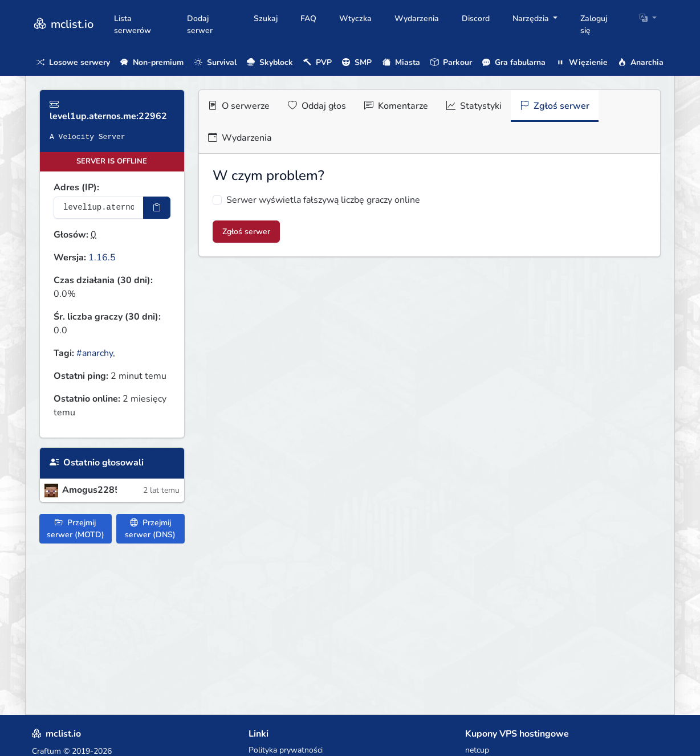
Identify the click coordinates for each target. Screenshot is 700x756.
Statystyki (474, 106)
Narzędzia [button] (532, 19)
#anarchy (95, 353)
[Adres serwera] (99, 208)
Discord (476, 19)
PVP (318, 62)
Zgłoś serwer (555, 106)
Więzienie (582, 62)
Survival (215, 62)
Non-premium (152, 62)
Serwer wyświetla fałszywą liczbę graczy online (323, 200)
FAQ (308, 19)
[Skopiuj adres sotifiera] (157, 208)
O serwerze (239, 106)
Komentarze (396, 106)
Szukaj (266, 19)
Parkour (451, 62)
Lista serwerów (133, 24)
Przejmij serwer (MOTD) (76, 529)
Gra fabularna (514, 62)
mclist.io (63, 24)
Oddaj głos (317, 106)
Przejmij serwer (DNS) (150, 529)
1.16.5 (102, 258)
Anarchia (641, 62)
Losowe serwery (73, 62)
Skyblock (270, 62)
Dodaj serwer (200, 24)
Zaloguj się (594, 24)
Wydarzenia (417, 19)
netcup (477, 750)
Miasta (401, 62)
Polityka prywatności (286, 750)
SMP (357, 62)
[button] (648, 19)
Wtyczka (355, 19)
